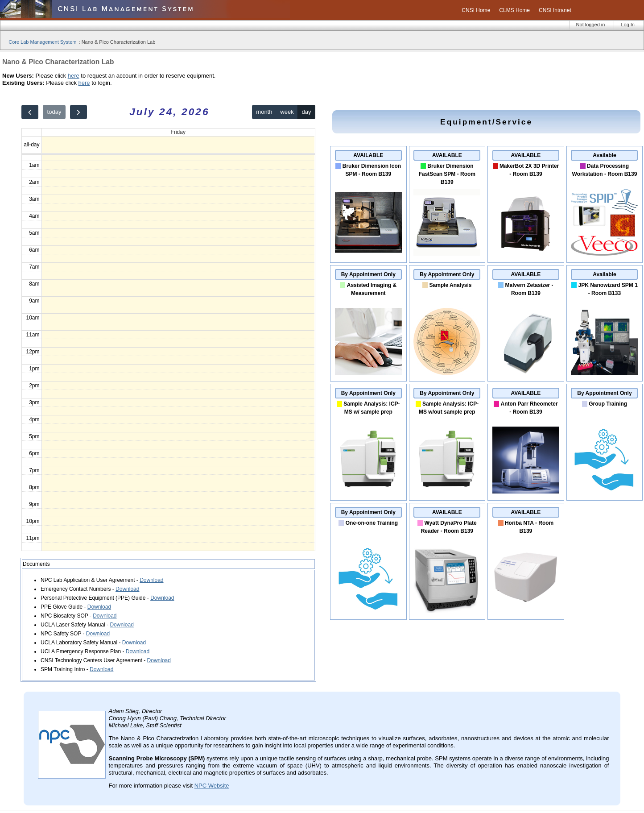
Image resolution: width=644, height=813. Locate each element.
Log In (628, 25)
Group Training (608, 404)
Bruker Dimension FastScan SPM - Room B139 (447, 174)
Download (151, 580)
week (287, 112)
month (264, 112)
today (54, 112)
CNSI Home (476, 10)
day (307, 112)
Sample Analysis (451, 285)
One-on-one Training (372, 523)
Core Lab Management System (42, 42)
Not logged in (591, 25)
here (74, 76)
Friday (178, 132)
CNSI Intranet (555, 10)
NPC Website (212, 786)
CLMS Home (514, 10)
